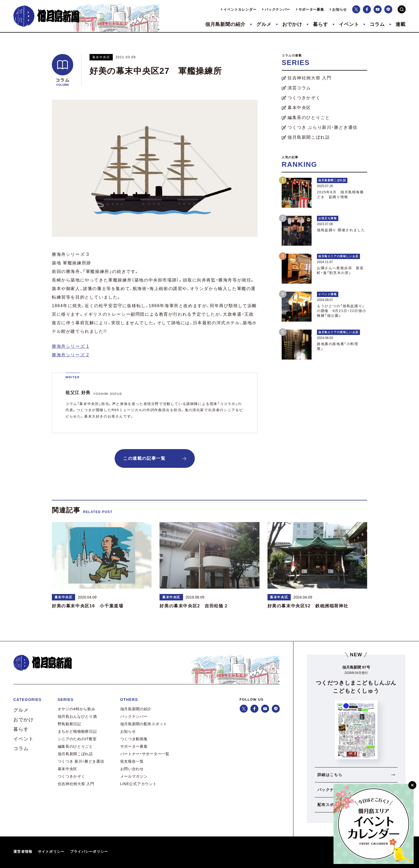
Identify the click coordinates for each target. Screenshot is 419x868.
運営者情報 (23, 852)
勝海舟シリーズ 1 (71, 346)
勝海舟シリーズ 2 (71, 355)
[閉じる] (412, 785)
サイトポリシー (51, 852)
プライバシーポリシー (89, 852)
